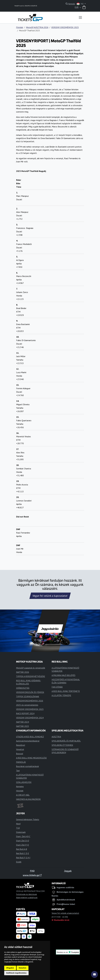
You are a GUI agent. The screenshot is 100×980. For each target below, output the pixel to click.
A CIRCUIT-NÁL (23, 795)
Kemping (20, 786)
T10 (18, 828)
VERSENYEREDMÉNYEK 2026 (30, 701)
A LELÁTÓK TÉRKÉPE (61, 695)
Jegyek (68, 871)
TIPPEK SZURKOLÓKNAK (28, 696)
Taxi (18, 771)
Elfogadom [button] (10, 968)
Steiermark (21, 832)
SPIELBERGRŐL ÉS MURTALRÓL (66, 741)
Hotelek (20, 791)
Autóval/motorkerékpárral (28, 741)
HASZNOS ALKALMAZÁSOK (28, 799)
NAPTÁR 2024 (23, 722)
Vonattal (20, 749)
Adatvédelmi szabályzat (27, 897)
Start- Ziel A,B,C (23, 836)
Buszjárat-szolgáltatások (27, 766)
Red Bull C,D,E (23, 853)
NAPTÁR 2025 (23, 726)
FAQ (32, 871)
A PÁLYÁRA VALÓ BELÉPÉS (64, 675)
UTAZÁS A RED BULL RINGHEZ (30, 737)
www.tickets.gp (32, 875)
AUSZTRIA (56, 737)
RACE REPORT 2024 (25, 713)
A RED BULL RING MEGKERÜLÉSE (31, 758)
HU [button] (80, 4)
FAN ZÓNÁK (57, 687)
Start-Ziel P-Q (22, 845)
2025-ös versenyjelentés (27, 705)
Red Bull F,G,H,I (23, 858)
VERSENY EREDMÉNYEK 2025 (65, 27)
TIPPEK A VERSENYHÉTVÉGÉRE (31, 676)
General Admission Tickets (28, 819)
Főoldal (20, 27)
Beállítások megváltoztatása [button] (16, 973)
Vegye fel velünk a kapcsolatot (50, 596)
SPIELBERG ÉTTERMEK (62, 745)
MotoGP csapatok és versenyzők (31, 668)
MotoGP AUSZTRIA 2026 (37, 27)
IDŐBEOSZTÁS (23, 688)
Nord (18, 824)
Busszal (20, 754)
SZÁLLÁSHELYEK (24, 782)
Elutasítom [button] (23, 968)
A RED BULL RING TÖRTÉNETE (66, 691)
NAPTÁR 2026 (23, 672)
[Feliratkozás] (94, 974)
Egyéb (19, 862)
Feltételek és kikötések (26, 894)
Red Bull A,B (22, 849)
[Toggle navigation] (80, 17)
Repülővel (21, 745)
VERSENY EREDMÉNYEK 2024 (30, 718)
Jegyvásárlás (50, 629)
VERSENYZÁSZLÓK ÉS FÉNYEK (30, 692)
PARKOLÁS (21, 762)
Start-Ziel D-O (23, 841)
